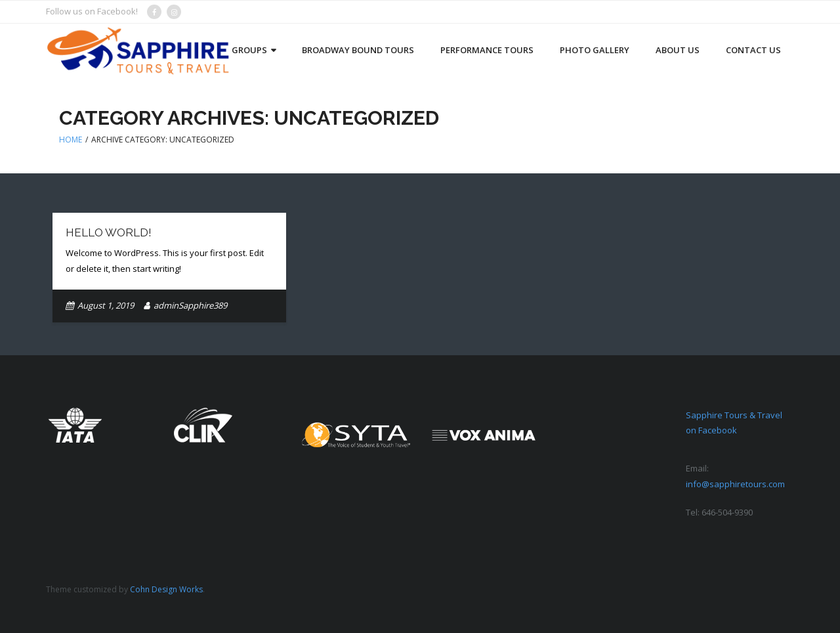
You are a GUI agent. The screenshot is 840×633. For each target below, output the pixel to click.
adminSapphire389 (190, 305)
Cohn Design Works (166, 589)
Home (71, 140)
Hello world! (109, 232)
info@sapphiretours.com (735, 484)
